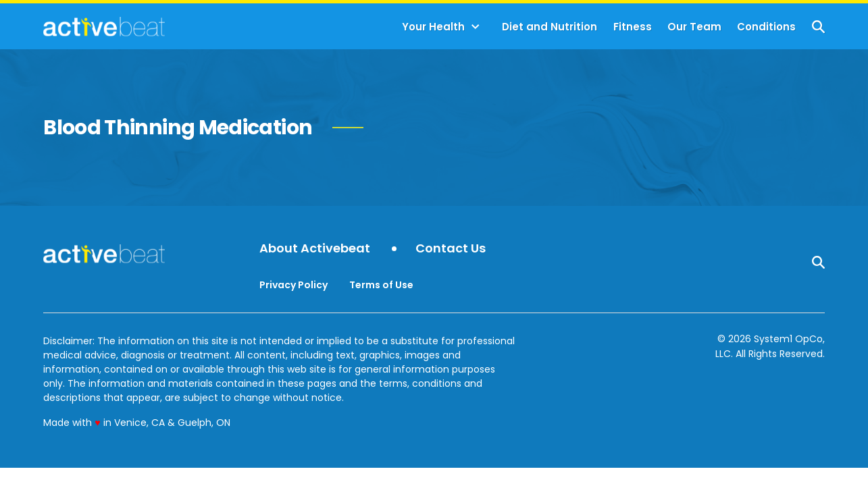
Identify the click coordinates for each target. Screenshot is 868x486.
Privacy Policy (293, 285)
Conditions (766, 27)
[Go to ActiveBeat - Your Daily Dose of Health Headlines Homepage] (104, 26)
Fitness (633, 27)
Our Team (694, 27)
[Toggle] (476, 27)
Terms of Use (381, 285)
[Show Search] (818, 27)
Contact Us (451, 249)
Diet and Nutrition (550, 27)
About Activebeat (315, 249)
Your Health (433, 27)
